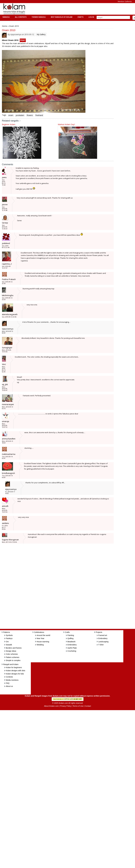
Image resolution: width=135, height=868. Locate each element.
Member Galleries (125, 1)
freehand (39, 115)
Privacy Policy (66, 706)
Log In (91, 17)
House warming (43, 642)
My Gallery (41, 34)
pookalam (20, 115)
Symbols (9, 635)
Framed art (103, 635)
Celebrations (39, 632)
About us (9, 686)
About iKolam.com (51, 706)
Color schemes (12, 654)
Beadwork (71, 642)
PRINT (23, 40)
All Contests (20, 17)
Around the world (43, 635)
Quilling (70, 638)
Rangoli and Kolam (11, 664)
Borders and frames (14, 648)
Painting (71, 635)
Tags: (4, 115)
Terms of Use (78, 706)
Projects (99, 632)
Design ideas (11, 651)
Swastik (9, 645)
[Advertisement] (75, 9)
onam (11, 115)
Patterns (7, 632)
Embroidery (72, 645)
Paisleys (9, 638)
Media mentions (12, 680)
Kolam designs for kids (15, 674)
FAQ (8, 683)
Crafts (80, 17)
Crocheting (72, 651)
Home (4, 26)
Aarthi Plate (72, 648)
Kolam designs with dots (15, 671)
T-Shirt (101, 645)
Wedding (40, 645)
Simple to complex (13, 660)
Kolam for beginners (14, 667)
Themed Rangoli (38, 17)
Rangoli (6, 17)
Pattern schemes (13, 657)
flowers (30, 115)
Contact (88, 706)
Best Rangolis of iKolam (61, 17)
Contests (9, 677)
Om (7, 642)
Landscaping (103, 642)
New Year (40, 638)
